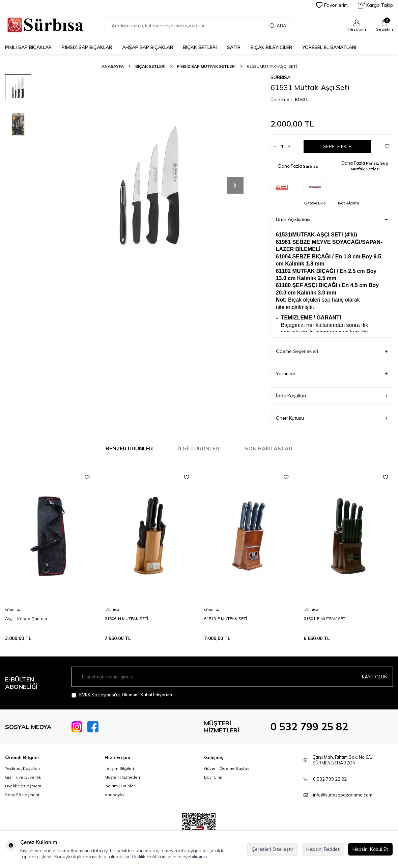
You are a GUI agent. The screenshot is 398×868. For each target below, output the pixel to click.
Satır (234, 47)
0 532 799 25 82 (309, 727)
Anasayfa (113, 66)
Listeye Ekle (315, 203)
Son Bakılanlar (268, 448)
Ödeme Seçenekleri (332, 351)
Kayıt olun (374, 677)
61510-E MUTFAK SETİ (225, 619)
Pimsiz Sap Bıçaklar (87, 47)
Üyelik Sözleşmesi (23, 786)
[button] (235, 185)
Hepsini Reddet (323, 849)
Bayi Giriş (213, 777)
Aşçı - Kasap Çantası (26, 619)
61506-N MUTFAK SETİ (126, 619)
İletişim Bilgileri (119, 768)
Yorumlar (332, 374)
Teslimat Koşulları (22, 768)
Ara (278, 26)
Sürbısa (280, 77)
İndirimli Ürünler (120, 786)
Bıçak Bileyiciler (271, 47)
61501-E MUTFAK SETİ (325, 619)
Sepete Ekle (337, 146)
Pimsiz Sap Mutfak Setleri (206, 66)
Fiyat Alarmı (347, 203)
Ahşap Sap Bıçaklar (148, 47)
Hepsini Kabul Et (370, 849)
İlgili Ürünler (199, 448)
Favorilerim (332, 5)
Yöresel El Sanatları (329, 47)
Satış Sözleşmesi (22, 795)
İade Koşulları (332, 396)
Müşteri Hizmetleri (122, 777)
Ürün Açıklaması (332, 219)
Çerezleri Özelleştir (273, 849)
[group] (150, 185)
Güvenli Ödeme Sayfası (227, 768)
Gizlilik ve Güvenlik (23, 777)
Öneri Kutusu (332, 418)
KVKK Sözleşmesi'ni (99, 695)
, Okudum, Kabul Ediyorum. (122, 695)
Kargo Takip (375, 5)
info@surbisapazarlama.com (343, 795)
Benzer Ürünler (129, 448)
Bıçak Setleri (200, 47)
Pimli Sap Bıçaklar (28, 47)
